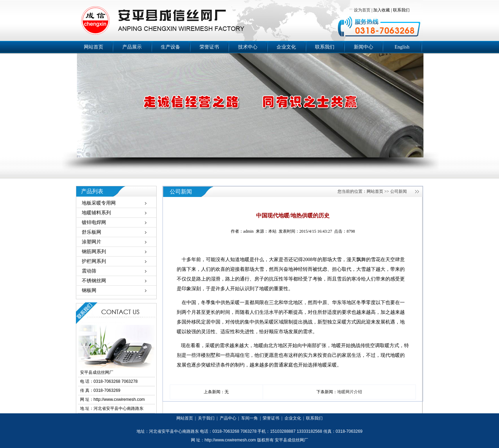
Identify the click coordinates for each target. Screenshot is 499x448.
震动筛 (89, 271)
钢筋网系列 (94, 252)
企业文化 (286, 47)
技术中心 (248, 47)
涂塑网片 (91, 242)
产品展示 (132, 47)
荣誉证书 (209, 47)
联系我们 (401, 10)
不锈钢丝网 (94, 281)
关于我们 (206, 418)
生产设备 (170, 47)
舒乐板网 (91, 232)
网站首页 (94, 47)
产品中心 (228, 418)
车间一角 (249, 418)
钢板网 (89, 290)
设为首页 (363, 10)
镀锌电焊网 (94, 222)
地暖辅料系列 (96, 213)
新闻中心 (364, 47)
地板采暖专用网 (99, 203)
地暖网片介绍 (350, 392)
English (402, 47)
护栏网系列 (94, 261)
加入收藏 (382, 10)
